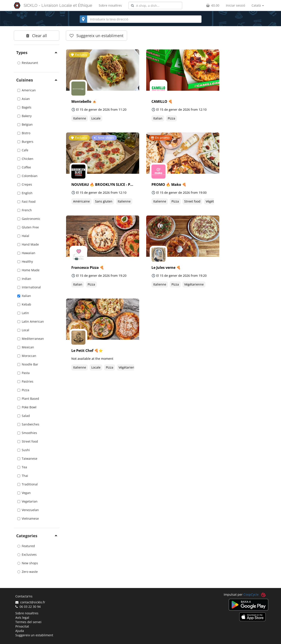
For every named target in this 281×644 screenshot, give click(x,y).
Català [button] (258, 5)
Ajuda (20, 631)
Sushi (24, 450)
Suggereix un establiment (34, 635)
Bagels (24, 107)
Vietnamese (28, 518)
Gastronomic (29, 219)
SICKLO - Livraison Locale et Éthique (58, 5)
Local (23, 330)
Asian (24, 99)
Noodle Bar (28, 364)
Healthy (25, 261)
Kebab (24, 304)
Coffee (24, 167)
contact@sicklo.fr (30, 602)
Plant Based (28, 399)
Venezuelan (28, 510)
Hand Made (28, 244)
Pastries (25, 381)
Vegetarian (27, 501)
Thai (23, 476)
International (29, 287)
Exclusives (27, 554)
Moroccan (27, 356)
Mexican (26, 347)
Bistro (24, 133)
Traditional (28, 484)
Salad (24, 416)
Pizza (23, 390)
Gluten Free (28, 227)
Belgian (25, 124)
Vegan (24, 493)
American (27, 90)
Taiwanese (27, 459)
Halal (23, 236)
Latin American (31, 321)
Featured (26, 546)
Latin (23, 313)
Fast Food (26, 202)
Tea (22, 467)
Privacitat (22, 626)
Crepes (25, 184)
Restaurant (28, 63)
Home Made (28, 270)
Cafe (23, 150)
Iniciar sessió (235, 5)
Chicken (25, 159)
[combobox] (155, 5)
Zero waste (28, 572)
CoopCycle (251, 594)
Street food (28, 441)
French (25, 210)
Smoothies (27, 433)
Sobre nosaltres (110, 5)
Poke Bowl (27, 407)
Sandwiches (28, 424)
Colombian (27, 176)
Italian (24, 296)
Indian (24, 279)
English (25, 193)
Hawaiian (26, 253)
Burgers (25, 142)
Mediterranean (31, 339)
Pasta (23, 373)
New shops (28, 563)
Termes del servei (28, 622)
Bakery (24, 116)
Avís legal (22, 618)
